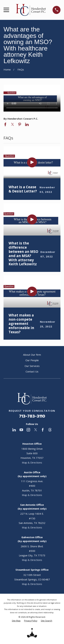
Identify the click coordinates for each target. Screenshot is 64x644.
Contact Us (32, 371)
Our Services (32, 366)
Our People (32, 360)
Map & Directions (32, 462)
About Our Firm (32, 355)
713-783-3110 (32, 416)
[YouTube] (21, 430)
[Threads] (50, 430)
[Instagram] (28, 430)
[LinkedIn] (14, 430)
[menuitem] (16, 621)
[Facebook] (43, 430)
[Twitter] (36, 430)
